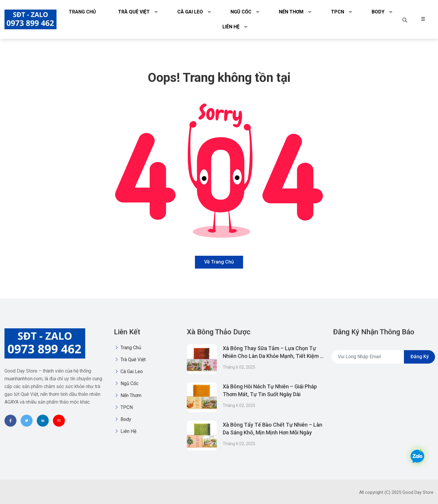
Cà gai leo (190, 12)
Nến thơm (291, 12)
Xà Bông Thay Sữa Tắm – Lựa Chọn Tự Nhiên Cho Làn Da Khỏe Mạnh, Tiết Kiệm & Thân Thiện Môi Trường (273, 356)
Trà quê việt (134, 12)
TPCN (338, 12)
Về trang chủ (219, 262)
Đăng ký (420, 357)
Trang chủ (82, 12)
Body (378, 12)
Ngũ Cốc (241, 12)
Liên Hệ (231, 27)
